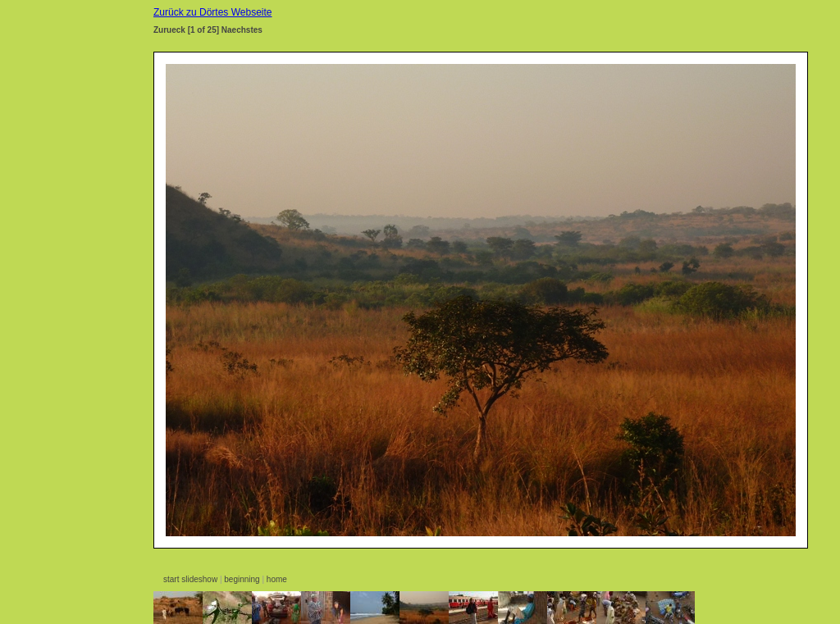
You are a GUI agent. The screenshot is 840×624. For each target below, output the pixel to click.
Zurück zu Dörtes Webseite (213, 12)
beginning (242, 579)
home (277, 579)
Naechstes (242, 30)
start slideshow (190, 579)
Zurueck (169, 30)
